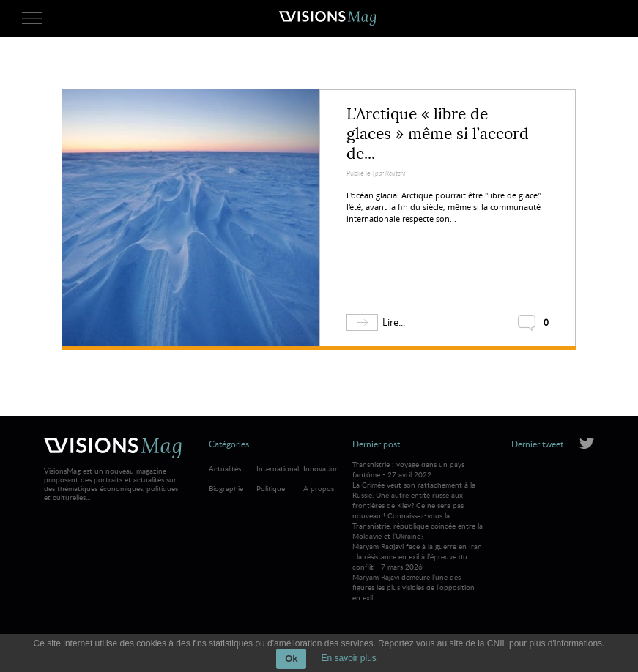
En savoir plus (348, 658)
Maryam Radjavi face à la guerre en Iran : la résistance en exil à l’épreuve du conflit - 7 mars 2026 (418, 572)
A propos (319, 488)
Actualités (225, 468)
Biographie (226, 488)
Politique (271, 488)
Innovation (321, 468)
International (278, 468)
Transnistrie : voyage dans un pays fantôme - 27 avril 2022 (418, 500)
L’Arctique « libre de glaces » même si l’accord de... (438, 134)
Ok (291, 658)
